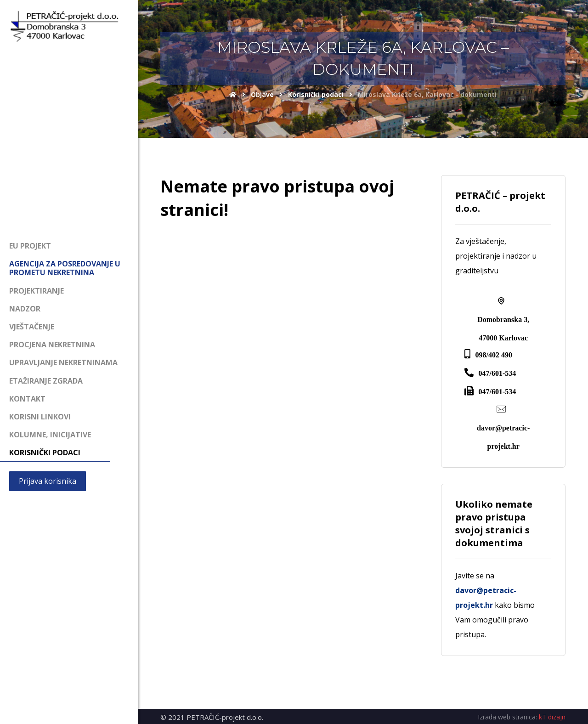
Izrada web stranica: (507, 717)
